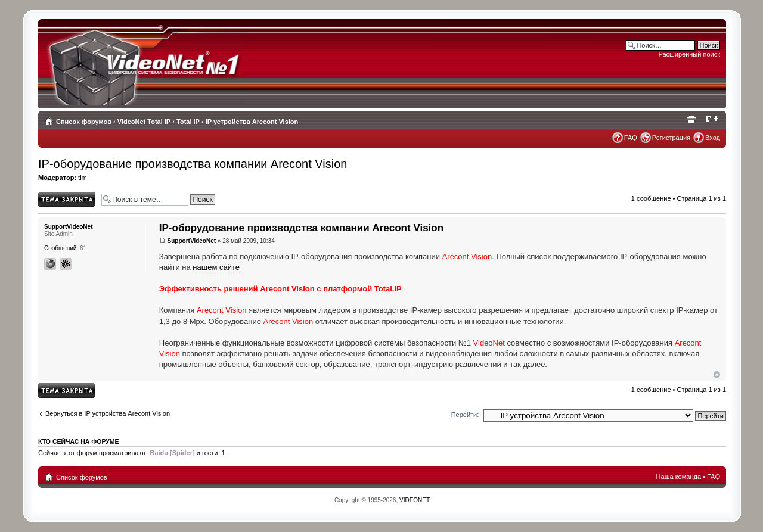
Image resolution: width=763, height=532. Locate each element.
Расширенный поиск (689, 54)
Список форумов (84, 122)
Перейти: (465, 415)
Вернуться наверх (717, 374)
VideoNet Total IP (144, 122)
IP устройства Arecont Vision (252, 122)
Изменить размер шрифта (711, 119)
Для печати (693, 119)
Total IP (188, 122)
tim (83, 178)
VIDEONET (415, 500)
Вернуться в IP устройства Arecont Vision (108, 413)
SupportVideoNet (192, 241)
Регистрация (671, 138)
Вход (713, 138)
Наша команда (679, 477)
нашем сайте (216, 267)
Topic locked (67, 199)
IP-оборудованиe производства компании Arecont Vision (193, 164)
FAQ (631, 138)
